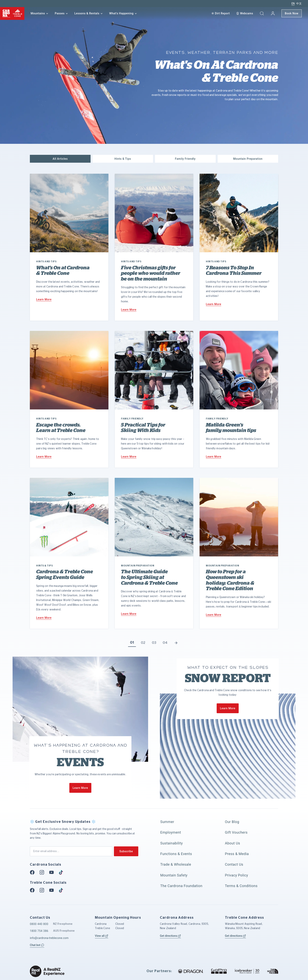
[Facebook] (33, 872)
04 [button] (165, 643)
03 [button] (154, 643)
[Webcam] (245, 13)
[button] (262, 13)
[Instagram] (43, 872)
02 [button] (143, 643)
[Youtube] (53, 872)
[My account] (273, 13)
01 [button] (132, 643)
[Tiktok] (62, 872)
